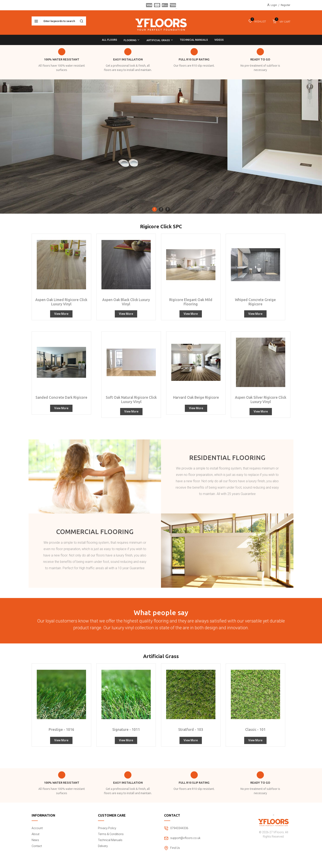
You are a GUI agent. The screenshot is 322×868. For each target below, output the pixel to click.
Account (37, 828)
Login (274, 5)
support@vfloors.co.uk (185, 838)
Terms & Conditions (111, 834)
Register (286, 5)
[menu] (161, 40)
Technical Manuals (110, 840)
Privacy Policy (107, 828)
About (36, 834)
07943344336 (179, 828)
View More (61, 314)
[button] (154, 209)
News (35, 840)
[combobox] (59, 21)
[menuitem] (109, 40)
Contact (37, 846)
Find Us (175, 848)
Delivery (103, 846)
